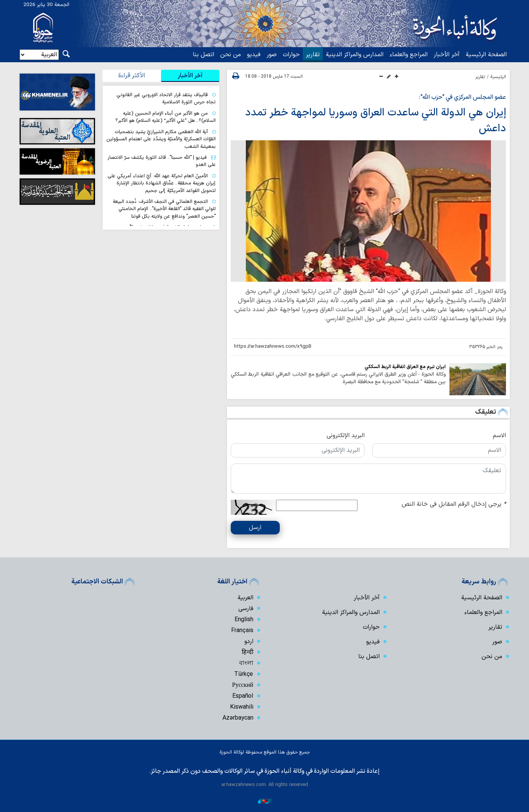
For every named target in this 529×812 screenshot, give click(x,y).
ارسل (255, 528)
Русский (243, 685)
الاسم (499, 436)
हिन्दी (248, 652)
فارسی (246, 609)
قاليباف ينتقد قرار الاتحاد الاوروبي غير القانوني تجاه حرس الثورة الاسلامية (166, 98)
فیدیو (254, 55)
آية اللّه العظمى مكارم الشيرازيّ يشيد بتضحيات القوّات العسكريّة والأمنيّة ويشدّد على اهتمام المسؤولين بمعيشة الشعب (161, 139)
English (244, 620)
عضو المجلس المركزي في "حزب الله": (462, 97)
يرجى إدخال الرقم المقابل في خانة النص (454, 504)
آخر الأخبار (447, 55)
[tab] (190, 76)
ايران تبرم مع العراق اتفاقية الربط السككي (405, 367)
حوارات (291, 55)
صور (272, 55)
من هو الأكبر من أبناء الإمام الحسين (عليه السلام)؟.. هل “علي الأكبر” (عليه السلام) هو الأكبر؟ (166, 117)
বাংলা (246, 663)
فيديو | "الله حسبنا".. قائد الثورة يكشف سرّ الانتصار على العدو (162, 161)
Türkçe (244, 674)
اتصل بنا (203, 55)
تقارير (313, 55)
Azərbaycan (238, 718)
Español (243, 696)
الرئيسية (498, 77)
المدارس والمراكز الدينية (355, 55)
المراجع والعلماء (409, 55)
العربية (245, 598)
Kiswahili (242, 707)
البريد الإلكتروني (346, 436)
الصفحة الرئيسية (486, 55)
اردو (249, 642)
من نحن (231, 55)
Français (242, 631)
